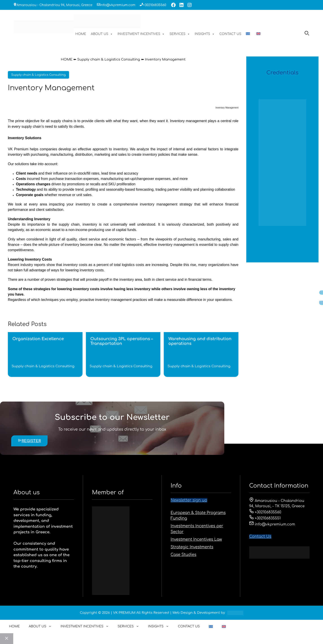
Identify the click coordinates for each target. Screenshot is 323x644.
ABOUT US (102, 34)
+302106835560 (155, 5)
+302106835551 (265, 518)
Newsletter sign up (189, 500)
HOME (81, 34)
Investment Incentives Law (196, 539)
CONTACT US (230, 34)
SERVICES (180, 34)
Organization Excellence (38, 339)
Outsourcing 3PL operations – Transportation (122, 341)
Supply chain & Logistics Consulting (109, 59)
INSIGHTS (205, 34)
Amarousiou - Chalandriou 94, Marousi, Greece (55, 5)
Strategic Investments (192, 547)
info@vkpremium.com (118, 5)
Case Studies (184, 555)
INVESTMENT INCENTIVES (141, 34)
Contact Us (260, 537)
